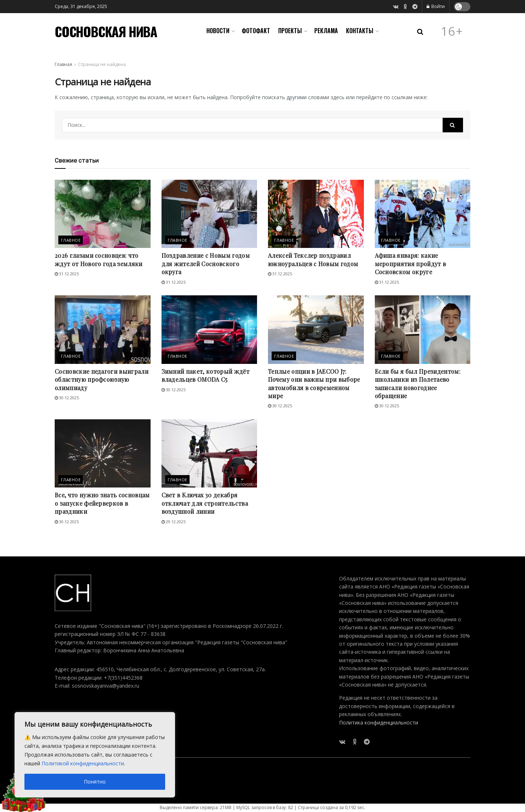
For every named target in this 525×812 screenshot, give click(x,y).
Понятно (95, 782)
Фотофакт (256, 31)
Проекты (290, 31)
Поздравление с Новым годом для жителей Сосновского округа (206, 264)
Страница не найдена (102, 64)
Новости (218, 31)
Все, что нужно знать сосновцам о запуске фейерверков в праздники (102, 503)
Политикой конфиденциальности (83, 763)
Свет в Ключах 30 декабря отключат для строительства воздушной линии (205, 503)
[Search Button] (453, 125)
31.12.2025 (67, 274)
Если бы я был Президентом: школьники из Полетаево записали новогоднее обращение (418, 384)
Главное (71, 240)
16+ (452, 31)
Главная (63, 64)
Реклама (326, 31)
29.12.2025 (174, 522)
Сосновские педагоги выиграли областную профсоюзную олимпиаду (102, 380)
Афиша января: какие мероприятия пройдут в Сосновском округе (411, 264)
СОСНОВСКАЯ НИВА (106, 31)
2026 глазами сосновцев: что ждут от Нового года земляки (99, 259)
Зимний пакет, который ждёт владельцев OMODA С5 (205, 375)
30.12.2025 (67, 398)
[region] (95, 755)
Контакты (360, 31)
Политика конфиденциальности (379, 722)
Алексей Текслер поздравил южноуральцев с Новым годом (313, 259)
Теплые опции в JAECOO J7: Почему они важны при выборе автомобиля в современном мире (314, 384)
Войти (436, 6)
